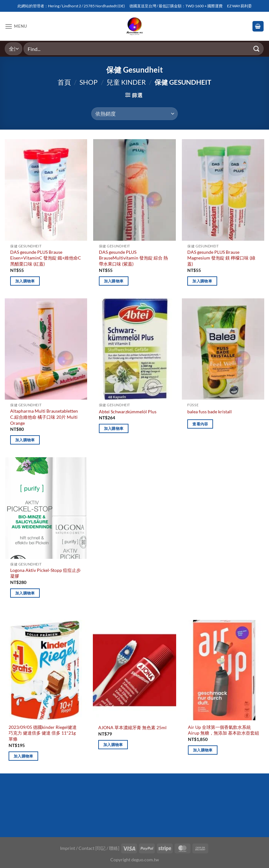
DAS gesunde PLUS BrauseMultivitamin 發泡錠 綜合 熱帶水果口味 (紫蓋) (133, 258)
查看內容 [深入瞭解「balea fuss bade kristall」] (200, 424)
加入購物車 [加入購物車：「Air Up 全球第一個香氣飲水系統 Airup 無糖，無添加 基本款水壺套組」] (203, 750)
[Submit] (257, 49)
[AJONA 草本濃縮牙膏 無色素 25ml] (134, 670)
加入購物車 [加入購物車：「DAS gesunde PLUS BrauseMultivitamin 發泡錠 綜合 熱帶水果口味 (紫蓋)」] (114, 281)
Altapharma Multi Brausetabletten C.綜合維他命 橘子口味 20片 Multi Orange (44, 417)
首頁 (64, 82)
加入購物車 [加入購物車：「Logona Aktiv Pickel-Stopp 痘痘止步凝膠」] (25, 593)
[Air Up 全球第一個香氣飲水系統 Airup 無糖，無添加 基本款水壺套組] (224, 670)
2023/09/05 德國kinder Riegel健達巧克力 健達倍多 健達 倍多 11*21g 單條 (43, 733)
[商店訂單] (134, 114)
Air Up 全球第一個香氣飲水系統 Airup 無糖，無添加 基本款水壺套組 (224, 730)
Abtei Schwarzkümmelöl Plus (128, 412)
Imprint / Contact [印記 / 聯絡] (90, 848)
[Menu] (16, 26)
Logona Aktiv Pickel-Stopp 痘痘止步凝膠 (45, 573)
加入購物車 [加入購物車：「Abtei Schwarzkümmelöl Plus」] (114, 428)
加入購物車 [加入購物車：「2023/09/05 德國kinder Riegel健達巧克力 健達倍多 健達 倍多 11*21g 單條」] (24, 756)
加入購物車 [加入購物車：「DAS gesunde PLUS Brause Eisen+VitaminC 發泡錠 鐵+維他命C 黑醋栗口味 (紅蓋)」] (25, 281)
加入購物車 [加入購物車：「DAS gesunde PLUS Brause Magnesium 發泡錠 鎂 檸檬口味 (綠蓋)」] (202, 281)
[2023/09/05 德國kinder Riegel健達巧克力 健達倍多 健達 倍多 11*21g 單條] (45, 670)
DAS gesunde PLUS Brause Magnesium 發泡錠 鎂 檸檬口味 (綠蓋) (221, 258)
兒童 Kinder (126, 82)
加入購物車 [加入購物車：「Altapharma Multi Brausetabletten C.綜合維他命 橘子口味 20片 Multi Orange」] (25, 440)
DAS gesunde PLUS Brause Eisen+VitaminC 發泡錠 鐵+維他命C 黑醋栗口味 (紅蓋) (46, 258)
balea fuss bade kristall (210, 412)
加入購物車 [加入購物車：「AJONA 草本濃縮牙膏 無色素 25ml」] (113, 745)
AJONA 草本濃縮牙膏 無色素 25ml (132, 727)
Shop (89, 82)
